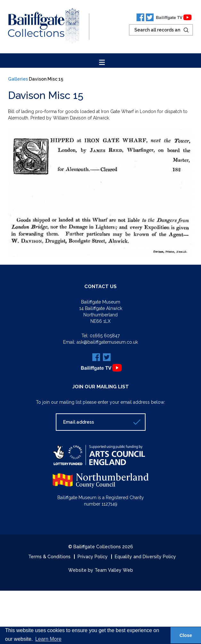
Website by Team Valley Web (101, 570)
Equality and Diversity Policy (145, 557)
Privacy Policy (93, 557)
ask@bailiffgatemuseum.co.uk (107, 342)
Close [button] (186, 635)
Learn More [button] (48, 639)
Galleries (18, 79)
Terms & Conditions (49, 557)
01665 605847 (105, 336)
